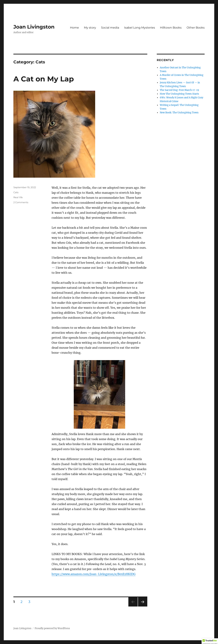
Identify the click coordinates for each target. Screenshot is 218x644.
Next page (143, 606)
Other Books (196, 28)
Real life (18, 197)
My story (90, 28)
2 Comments (21, 202)
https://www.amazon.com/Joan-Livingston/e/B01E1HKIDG (94, 574)
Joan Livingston (34, 27)
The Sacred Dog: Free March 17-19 (179, 90)
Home (74, 28)
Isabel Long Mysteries (140, 28)
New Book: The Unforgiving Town (179, 113)
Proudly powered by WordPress (52, 628)
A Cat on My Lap (44, 79)
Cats (16, 192)
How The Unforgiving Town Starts (179, 94)
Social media (110, 28)
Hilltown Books (171, 28)
